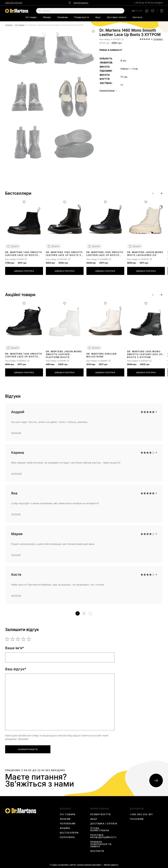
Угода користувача (100, 829)
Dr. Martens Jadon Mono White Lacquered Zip (145, 254)
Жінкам (47, 17)
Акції (98, 17)
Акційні (65, 828)
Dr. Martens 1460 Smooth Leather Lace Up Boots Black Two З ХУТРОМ (24, 355)
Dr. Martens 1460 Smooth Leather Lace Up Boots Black (105, 254)
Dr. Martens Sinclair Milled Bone (101, 355)
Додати (15, 246)
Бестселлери (69, 833)
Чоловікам (62, 17)
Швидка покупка (24, 271)
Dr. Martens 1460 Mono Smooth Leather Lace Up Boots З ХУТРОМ (145, 354)
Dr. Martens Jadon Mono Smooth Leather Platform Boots (64, 354)
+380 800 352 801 (14, 3)
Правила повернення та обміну (101, 844)
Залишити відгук (28, 749)
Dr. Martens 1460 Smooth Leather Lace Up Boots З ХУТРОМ (64, 254)
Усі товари (31, 17)
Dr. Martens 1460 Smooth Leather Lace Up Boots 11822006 (24, 254)
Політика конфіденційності (103, 836)
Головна (9, 25)
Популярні (67, 837)
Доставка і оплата (116, 17)
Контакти (137, 17)
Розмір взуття (82, 17)
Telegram (137, 819)
